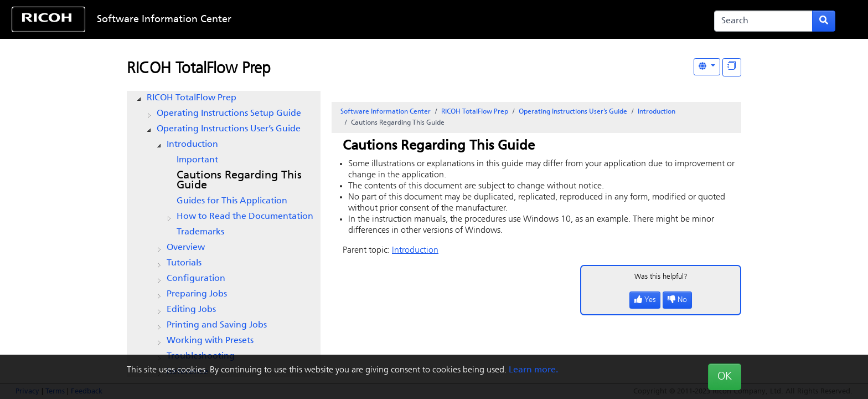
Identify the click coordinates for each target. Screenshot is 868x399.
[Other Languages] (707, 67)
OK (725, 377)
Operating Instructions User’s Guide (229, 129)
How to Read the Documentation (245, 217)
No (677, 300)
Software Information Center (164, 20)
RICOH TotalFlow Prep (199, 69)
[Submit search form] (824, 21)
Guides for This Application (232, 201)
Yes (645, 300)
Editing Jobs (191, 310)
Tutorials (184, 263)
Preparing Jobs (197, 294)
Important (197, 160)
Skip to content (396, 20)
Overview (186, 248)
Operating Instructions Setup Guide (229, 114)
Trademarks (200, 232)
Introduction (192, 145)
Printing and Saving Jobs (217, 325)
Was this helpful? (661, 277)
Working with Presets (210, 341)
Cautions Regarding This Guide (239, 181)
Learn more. (533, 370)
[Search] (763, 21)
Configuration (196, 279)
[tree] (224, 235)
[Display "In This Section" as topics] (732, 67)
